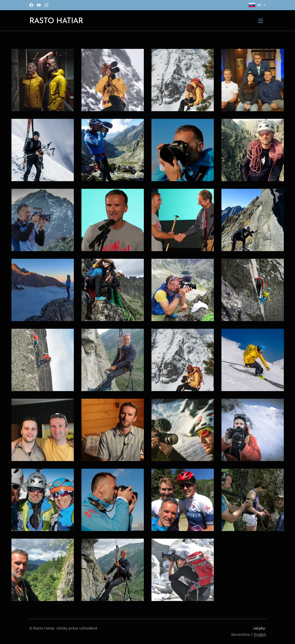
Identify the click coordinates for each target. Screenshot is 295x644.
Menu (261, 21)
